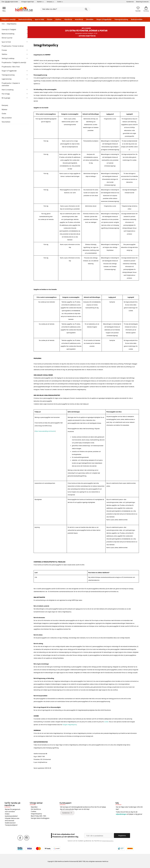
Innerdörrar (79, 19)
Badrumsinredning (25, 19)
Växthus (58, 19)
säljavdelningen (121, 814)
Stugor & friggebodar (104, 19)
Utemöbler (90, 19)
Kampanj (5, 105)
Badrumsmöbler (137, 19)
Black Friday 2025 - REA (38, 816)
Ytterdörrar (68, 19)
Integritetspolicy (36, 814)
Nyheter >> (40, 2)
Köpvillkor (34, 807)
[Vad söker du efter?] (65, 9)
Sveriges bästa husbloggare (40, 818)
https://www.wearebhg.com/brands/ (45, 431)
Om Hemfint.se (36, 809)
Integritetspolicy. (108, 841)
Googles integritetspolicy (70, 725)
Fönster (50, 19)
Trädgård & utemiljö (8, 19)
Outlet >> (60, 2)
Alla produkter (7, 118)
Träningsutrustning (121, 19)
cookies (106, 722)
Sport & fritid (39, 19)
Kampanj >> (50, 2)
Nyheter (4, 109)
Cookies (34, 811)
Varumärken (6, 122)
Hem (3, 24)
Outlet (4, 114)
